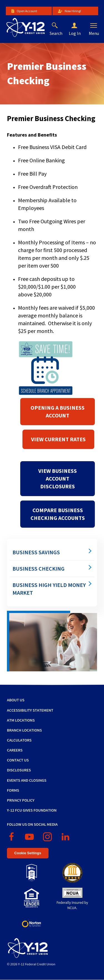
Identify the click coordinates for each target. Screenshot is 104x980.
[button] (79, 26)
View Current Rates (58, 439)
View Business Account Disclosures (58, 479)
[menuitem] (52, 552)
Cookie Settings (28, 853)
